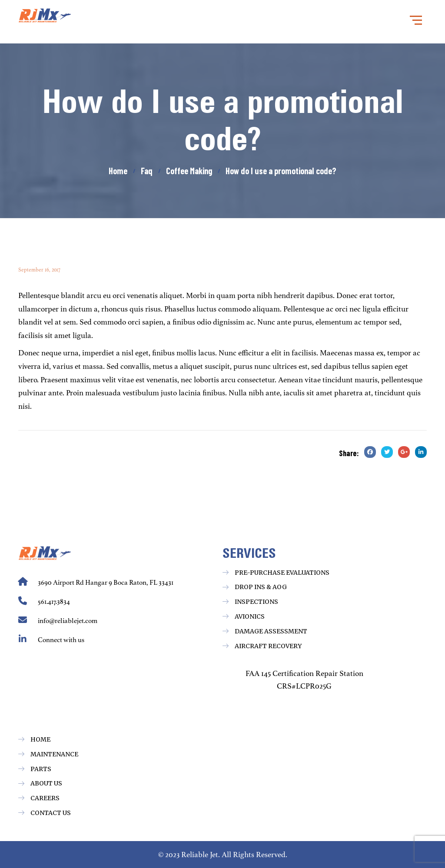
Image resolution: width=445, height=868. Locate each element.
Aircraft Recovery (268, 646)
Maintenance (54, 754)
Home (40, 739)
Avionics (250, 616)
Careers (45, 798)
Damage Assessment (271, 631)
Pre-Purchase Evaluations (282, 573)
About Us (46, 783)
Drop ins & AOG (261, 587)
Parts (41, 769)
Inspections (256, 602)
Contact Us (51, 813)
